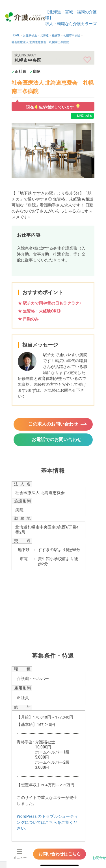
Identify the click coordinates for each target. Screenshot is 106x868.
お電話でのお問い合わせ (57, 439)
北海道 (44, 35)
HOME (16, 35)
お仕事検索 (30, 35)
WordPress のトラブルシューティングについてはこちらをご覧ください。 (47, 822)
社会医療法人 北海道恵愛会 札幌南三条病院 (40, 42)
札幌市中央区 (72, 35)
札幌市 (56, 35)
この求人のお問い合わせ (53, 424)
